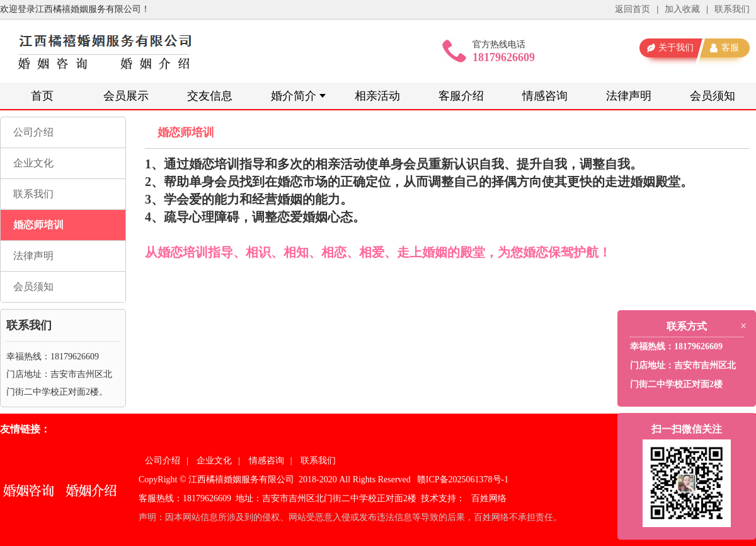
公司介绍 (33, 132)
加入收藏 (682, 9)
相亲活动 (377, 96)
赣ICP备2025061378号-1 (463, 479)
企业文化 (33, 163)
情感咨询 (545, 96)
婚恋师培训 (38, 225)
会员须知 (713, 96)
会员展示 (126, 96)
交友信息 (210, 96)
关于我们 (676, 48)
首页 (42, 96)
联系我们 (732, 9)
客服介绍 (461, 96)
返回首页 (633, 9)
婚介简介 (294, 96)
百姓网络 (489, 498)
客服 (730, 48)
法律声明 (629, 96)
